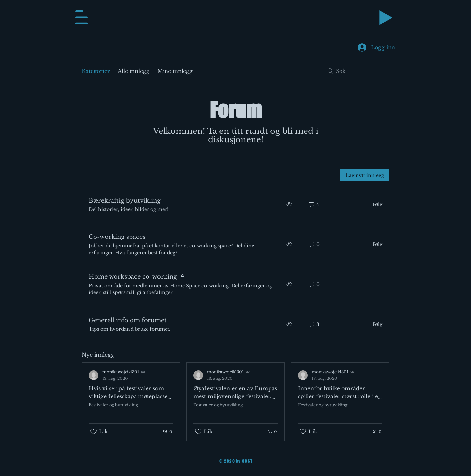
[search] (356, 71)
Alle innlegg (134, 71)
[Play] (386, 18)
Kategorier (96, 71)
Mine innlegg (175, 71)
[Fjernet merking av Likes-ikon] (94, 432)
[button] (81, 17)
